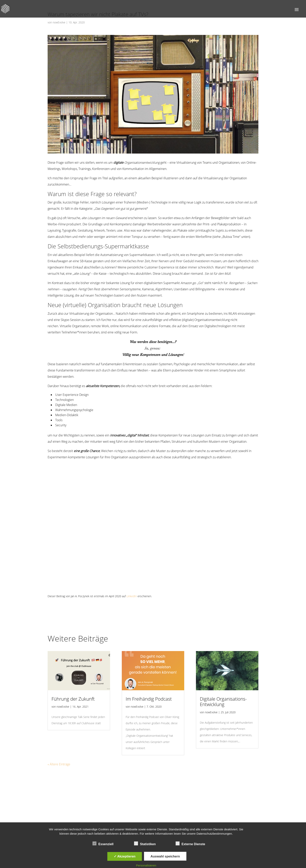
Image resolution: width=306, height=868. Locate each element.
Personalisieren (146, 865)
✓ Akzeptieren (125, 856)
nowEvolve (59, 22)
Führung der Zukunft (71, 686)
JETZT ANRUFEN (135, 812)
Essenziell (103, 844)
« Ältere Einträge (58, 745)
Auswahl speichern (165, 856)
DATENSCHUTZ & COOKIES (172, 812)
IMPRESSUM (206, 812)
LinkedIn (126, 584)
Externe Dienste (190, 844)
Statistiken (145, 844)
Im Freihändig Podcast (147, 686)
